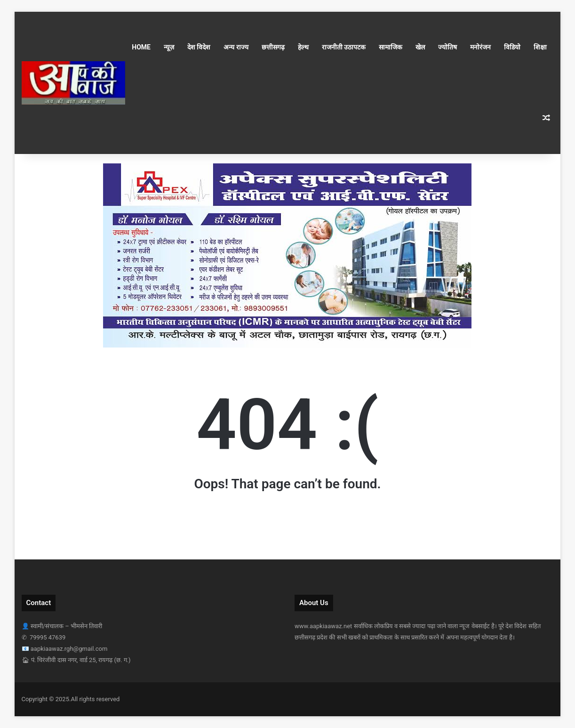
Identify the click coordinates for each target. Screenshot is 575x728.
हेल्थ (303, 47)
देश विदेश (199, 47)
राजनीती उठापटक (344, 47)
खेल (420, 47)
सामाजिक (391, 47)
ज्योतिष (447, 47)
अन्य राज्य (236, 47)
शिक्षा (540, 47)
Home (141, 47)
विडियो (512, 47)
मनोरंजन (480, 47)
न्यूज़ (169, 47)
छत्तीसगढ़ (273, 47)
